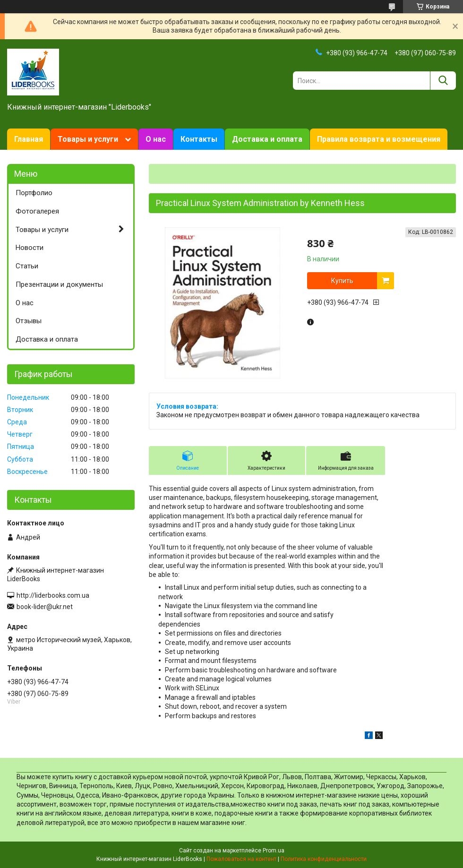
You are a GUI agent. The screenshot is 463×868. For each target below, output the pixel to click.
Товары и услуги (88, 139)
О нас (156, 139)
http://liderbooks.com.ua (53, 595)
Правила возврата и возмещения (379, 139)
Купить (342, 281)
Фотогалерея (37, 211)
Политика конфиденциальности (324, 859)
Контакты (199, 139)
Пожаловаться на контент (241, 859)
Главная (29, 139)
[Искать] (443, 81)
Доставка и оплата (267, 139)
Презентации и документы (59, 284)
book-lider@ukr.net (45, 607)
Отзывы (29, 321)
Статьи (27, 266)
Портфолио (34, 193)
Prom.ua (274, 851)
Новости (30, 248)
